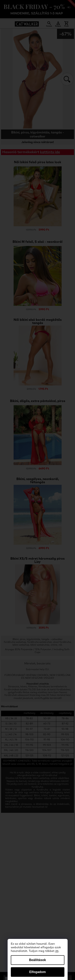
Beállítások (37, 960)
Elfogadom (37, 972)
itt (57, 951)
